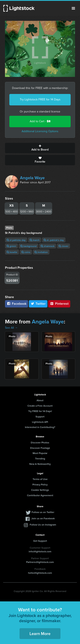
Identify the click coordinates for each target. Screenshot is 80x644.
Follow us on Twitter (43, 512)
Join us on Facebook (43, 518)
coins (26, 252)
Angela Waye (32, 178)
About (40, 400)
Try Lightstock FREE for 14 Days (40, 99)
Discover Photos (40, 442)
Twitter (38, 304)
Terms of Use (40, 479)
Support (40, 416)
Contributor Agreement (40, 495)
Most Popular (40, 453)
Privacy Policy (40, 484)
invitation (41, 252)
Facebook (17, 304)
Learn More (40, 634)
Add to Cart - (40, 121)
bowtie (12, 252)
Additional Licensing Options (40, 131)
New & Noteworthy (40, 464)
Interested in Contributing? (40, 427)
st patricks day (16, 240)
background (28, 246)
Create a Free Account (40, 406)
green (11, 246)
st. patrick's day (54, 240)
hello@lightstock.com (40, 573)
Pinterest (59, 304)
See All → (11, 328)
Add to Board (40, 148)
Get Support (40, 541)
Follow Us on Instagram (43, 525)
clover (63, 246)
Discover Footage (40, 448)
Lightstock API (40, 422)
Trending (40, 458)
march (35, 240)
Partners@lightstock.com (40, 562)
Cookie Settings (40, 490)
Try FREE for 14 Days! (40, 411)
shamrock (48, 246)
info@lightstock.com (40, 551)
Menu (73, 8)
